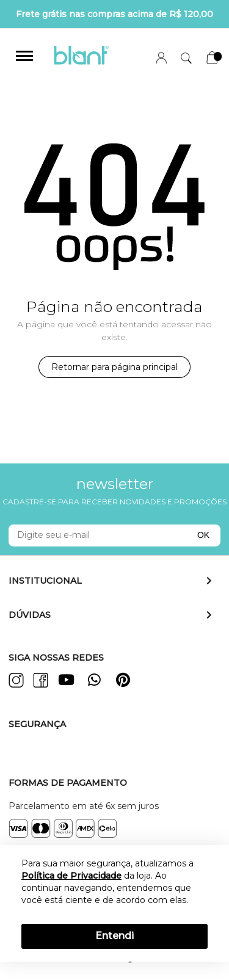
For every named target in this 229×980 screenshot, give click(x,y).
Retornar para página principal (114, 367)
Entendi (114, 936)
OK (203, 535)
